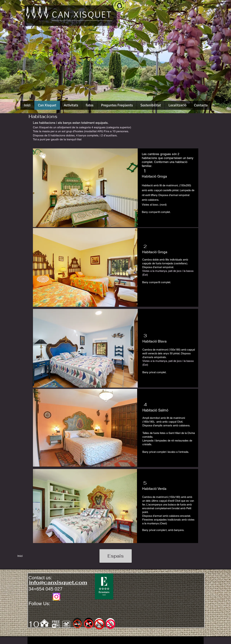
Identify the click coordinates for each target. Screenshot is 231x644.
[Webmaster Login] (67, 641)
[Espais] (116, 556)
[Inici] (20, 556)
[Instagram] (56, 597)
